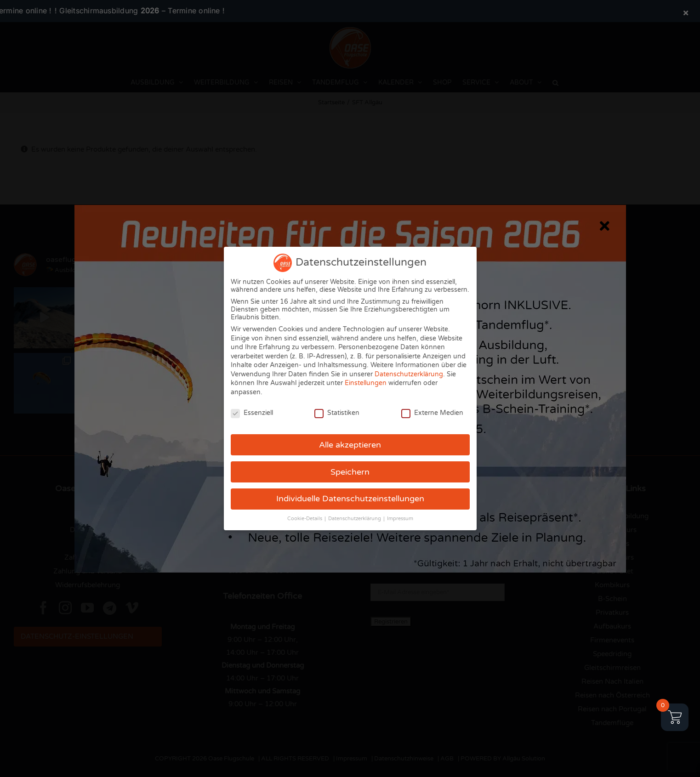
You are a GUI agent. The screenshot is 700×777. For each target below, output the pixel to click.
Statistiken (337, 413)
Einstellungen (366, 383)
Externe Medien (432, 413)
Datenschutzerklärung (409, 374)
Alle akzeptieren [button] (350, 445)
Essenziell (252, 413)
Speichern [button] (350, 472)
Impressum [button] (400, 519)
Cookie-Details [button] (305, 519)
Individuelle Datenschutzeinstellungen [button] (350, 499)
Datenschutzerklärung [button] (355, 519)
